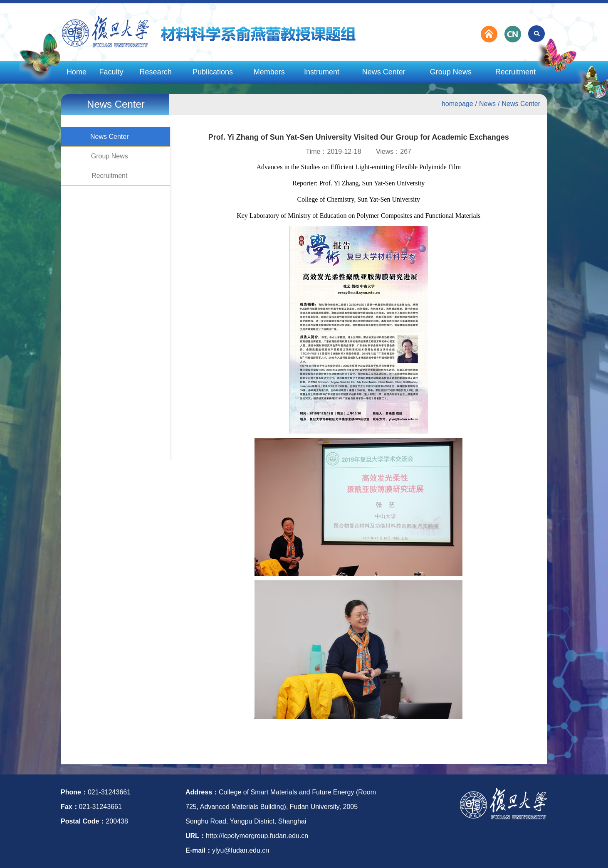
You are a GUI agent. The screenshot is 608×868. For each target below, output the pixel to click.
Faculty (111, 72)
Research (156, 72)
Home (77, 72)
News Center (384, 72)
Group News (451, 72)
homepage (457, 104)
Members (269, 72)
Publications (213, 72)
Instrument (322, 72)
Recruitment (515, 72)
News (487, 104)
